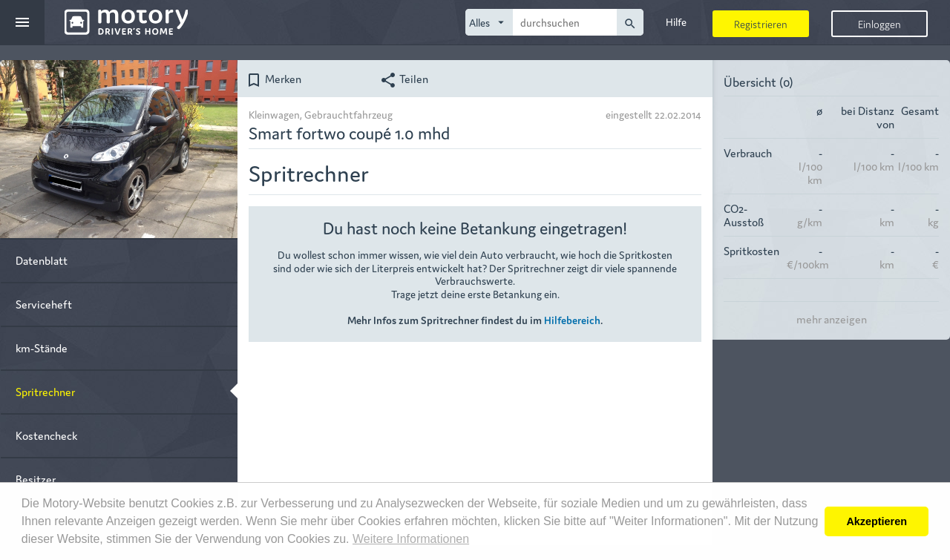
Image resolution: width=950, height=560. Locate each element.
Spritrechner (45, 391)
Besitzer (36, 479)
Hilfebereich (572, 320)
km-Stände (42, 347)
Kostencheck (46, 435)
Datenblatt (42, 260)
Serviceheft (44, 304)
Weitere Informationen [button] (411, 539)
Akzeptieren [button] (877, 521)
